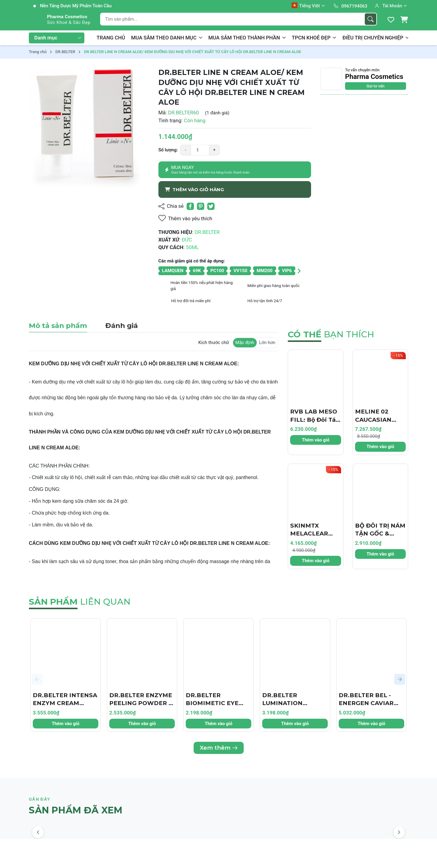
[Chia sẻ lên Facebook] (190, 206)
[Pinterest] (201, 206)
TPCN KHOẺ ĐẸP (314, 38)
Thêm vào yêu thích (185, 218)
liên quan (80, 602)
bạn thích (331, 334)
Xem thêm (219, 748)
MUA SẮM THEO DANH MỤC (167, 38)
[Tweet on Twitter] (211, 206)
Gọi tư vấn (376, 86)
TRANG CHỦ (111, 38)
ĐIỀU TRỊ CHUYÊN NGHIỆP (376, 38)
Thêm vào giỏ (315, 440)
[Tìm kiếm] (371, 19)
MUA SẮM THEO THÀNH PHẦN (247, 38)
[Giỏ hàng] (404, 20)
